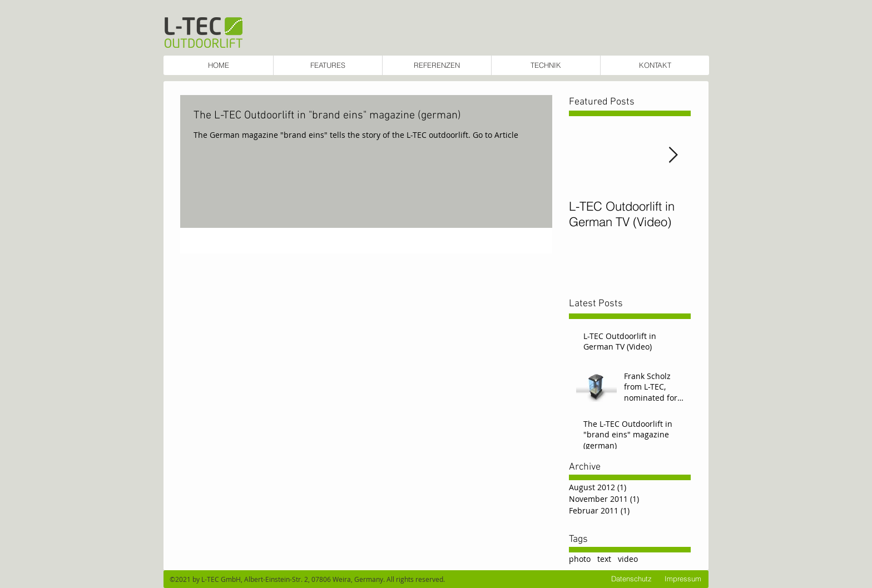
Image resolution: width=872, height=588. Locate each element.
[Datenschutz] (631, 579)
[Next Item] (673, 155)
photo (580, 559)
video (628, 559)
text (604, 559)
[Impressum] (683, 579)
